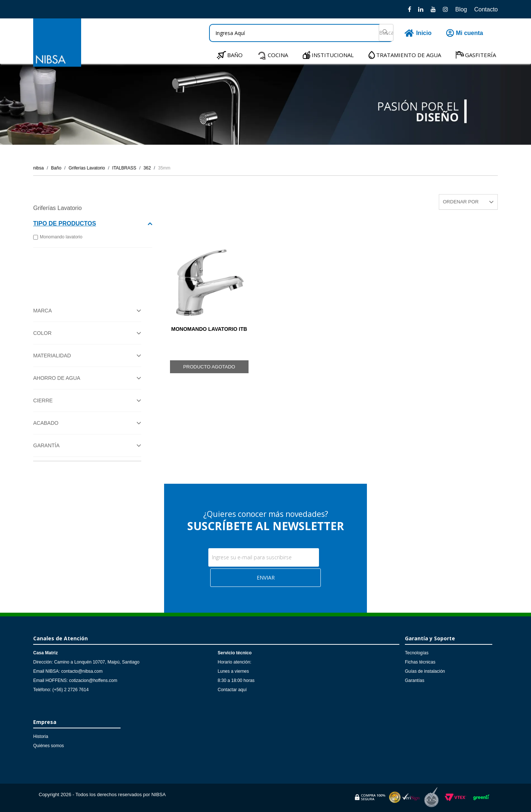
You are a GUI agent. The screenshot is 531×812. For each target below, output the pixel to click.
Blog (461, 9)
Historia (41, 736)
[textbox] (301, 33)
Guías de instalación (425, 671)
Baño (56, 168)
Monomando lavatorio (58, 237)
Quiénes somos (48, 746)
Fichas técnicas (420, 662)
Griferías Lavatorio (87, 168)
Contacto (486, 9)
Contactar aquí (232, 690)
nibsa (39, 168)
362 (147, 168)
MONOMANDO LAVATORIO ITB (209, 329)
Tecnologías (417, 653)
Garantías (415, 680)
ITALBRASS (124, 168)
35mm (164, 168)
